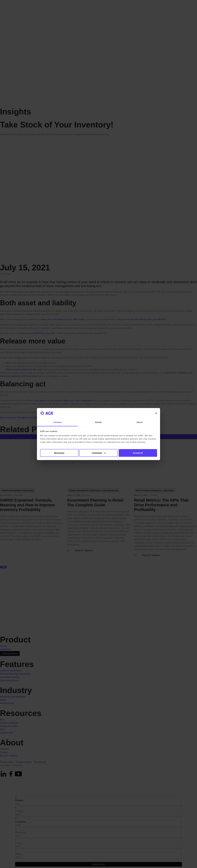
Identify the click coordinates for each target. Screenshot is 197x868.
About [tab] (140, 422)
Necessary (59, 453)
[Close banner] (156, 413)
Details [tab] (99, 422)
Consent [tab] (58, 422)
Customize (99, 453)
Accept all (138, 453)
